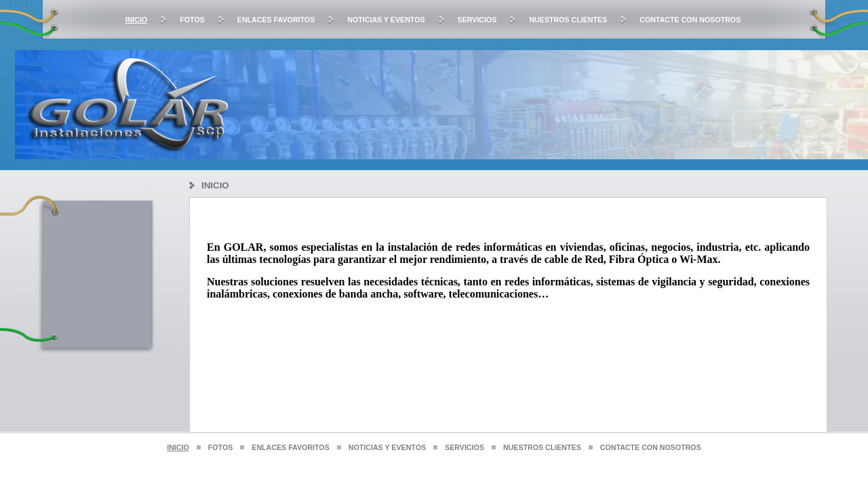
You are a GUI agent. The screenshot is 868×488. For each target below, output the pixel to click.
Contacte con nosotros (690, 20)
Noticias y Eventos (386, 20)
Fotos (192, 20)
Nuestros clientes (568, 20)
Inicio (137, 20)
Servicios (477, 20)
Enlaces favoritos (276, 20)
